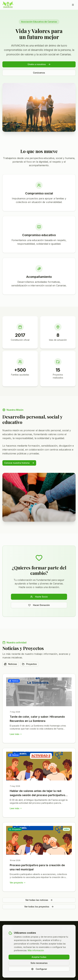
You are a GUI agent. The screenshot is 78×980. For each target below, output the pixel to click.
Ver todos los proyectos (39, 907)
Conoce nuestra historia (19, 463)
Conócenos (39, 73)
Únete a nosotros (39, 64)
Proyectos (29, 664)
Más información (36, 950)
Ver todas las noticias (39, 900)
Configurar (39, 969)
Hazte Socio (39, 597)
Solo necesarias (39, 963)
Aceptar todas (39, 957)
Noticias (10, 664)
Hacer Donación (39, 605)
